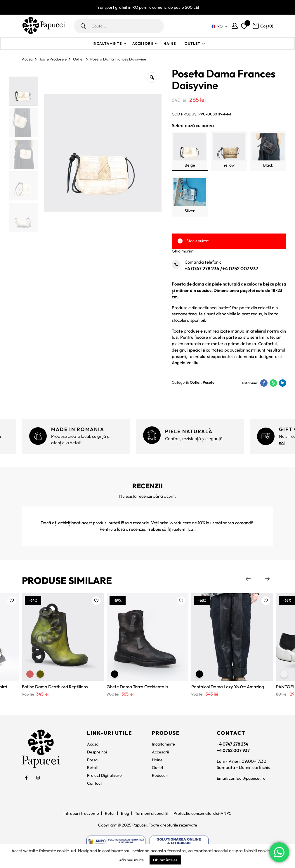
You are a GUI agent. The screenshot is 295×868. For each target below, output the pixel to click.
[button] (12, 601)
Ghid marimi (183, 251)
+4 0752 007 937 (240, 268)
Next (267, 579)
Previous (248, 579)
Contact (95, 784)
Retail (93, 768)
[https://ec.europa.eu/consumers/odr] (179, 843)
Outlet (192, 43)
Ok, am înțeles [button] (165, 860)
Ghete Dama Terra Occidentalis (137, 687)
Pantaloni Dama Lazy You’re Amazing (228, 687)
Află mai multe (131, 860)
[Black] (268, 151)
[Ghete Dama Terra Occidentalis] (147, 637)
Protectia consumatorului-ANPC (203, 814)
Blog (125, 814)
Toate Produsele (53, 59)
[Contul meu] (235, 26)
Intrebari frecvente (81, 814)
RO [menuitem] (220, 26)
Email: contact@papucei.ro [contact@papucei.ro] (243, 779)
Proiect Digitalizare (106, 776)
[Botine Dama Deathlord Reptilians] (63, 637)
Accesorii (143, 43)
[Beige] (190, 151)
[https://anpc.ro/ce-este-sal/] (116, 843)
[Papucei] (44, 26)
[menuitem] (218, 26)
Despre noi (97, 752)
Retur (110, 814)
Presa (93, 760)
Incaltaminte (107, 43)
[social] (26, 778)
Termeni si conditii (151, 814)
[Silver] (190, 196)
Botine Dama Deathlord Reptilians (55, 687)
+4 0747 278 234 (202, 268)
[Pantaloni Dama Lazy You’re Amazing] (232, 637)
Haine (170, 43)
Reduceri (160, 776)
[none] (218, 26)
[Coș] (263, 26)
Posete (209, 383)
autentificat (184, 529)
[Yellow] (229, 151)
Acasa (27, 59)
